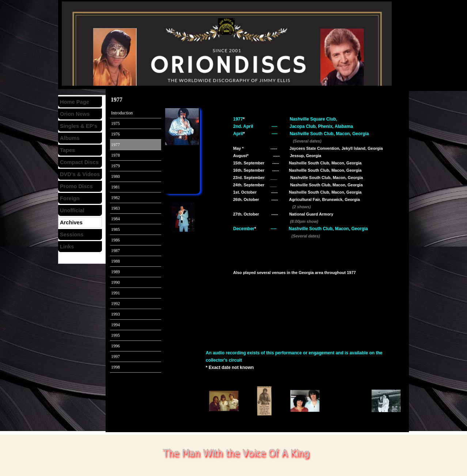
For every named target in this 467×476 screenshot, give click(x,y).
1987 (115, 251)
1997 (115, 357)
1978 (115, 155)
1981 (115, 187)
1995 (115, 335)
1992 (115, 304)
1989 (115, 272)
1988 (115, 261)
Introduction (122, 113)
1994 (115, 325)
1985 (115, 229)
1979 (115, 166)
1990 (115, 282)
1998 (115, 367)
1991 (115, 293)
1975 (115, 123)
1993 (115, 314)
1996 (115, 346)
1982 (115, 198)
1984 (115, 219)
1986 (115, 240)
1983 (115, 208)
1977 (115, 145)
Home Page (75, 102)
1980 (115, 176)
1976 (115, 134)
